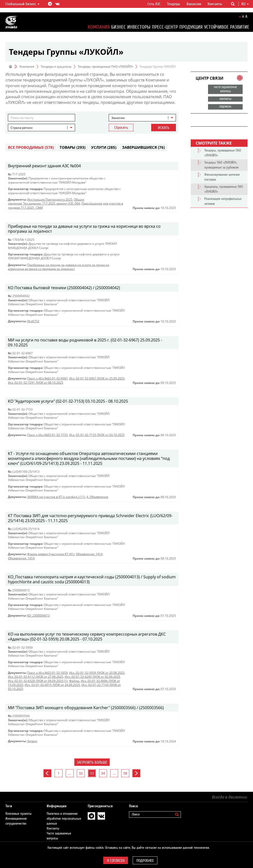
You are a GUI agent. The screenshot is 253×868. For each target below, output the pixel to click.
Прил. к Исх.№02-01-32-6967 (47, 378)
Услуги (104, 147)
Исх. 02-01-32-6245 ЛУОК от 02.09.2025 (92, 677)
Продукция (191, 27)
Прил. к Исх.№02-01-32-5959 (47, 673)
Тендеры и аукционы (56, 66)
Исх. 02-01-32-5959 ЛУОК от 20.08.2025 (97, 673)
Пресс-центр (165, 27)
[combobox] (142, 118)
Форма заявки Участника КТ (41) (51, 554)
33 (92, 773)
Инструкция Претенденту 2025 (50, 199)
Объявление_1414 (89, 554)
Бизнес (118, 27)
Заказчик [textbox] (118, 118)
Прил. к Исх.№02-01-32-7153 (47, 435)
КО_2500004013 (38, 615)
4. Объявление (97, 497)
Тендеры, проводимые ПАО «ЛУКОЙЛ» (105, 66)
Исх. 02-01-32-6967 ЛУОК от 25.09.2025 (97, 378)
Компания (99, 27)
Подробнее (145, 861)
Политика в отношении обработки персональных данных (64, 814)
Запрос (32, 741)
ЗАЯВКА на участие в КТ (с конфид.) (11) (56, 497)
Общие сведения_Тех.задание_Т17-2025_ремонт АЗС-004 (46, 201)
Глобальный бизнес (22, 4)
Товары (73, 147)
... (70, 773)
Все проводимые (31, 147)
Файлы (74, 681)
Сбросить (121, 128)
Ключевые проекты (19, 809)
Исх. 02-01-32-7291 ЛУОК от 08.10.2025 (36, 383)
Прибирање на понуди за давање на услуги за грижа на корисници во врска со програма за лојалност (59, 267)
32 (81, 773)
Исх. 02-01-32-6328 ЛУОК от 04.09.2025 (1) (38, 681)
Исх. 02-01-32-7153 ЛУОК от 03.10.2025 (97, 435)
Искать (164, 128)
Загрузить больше (92, 762)
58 (125, 773)
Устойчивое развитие (227, 27)
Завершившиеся (143, 147)
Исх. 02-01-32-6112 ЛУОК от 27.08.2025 (36, 677)
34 (103, 773)
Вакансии (194, 4)
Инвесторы (139, 27)
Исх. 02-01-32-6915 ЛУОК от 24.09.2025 (52, 685)
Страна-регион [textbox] (22, 128)
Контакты (215, 4)
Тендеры (174, 4)
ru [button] (245, 4)
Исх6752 (33, 321)
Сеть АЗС (154, 4)
